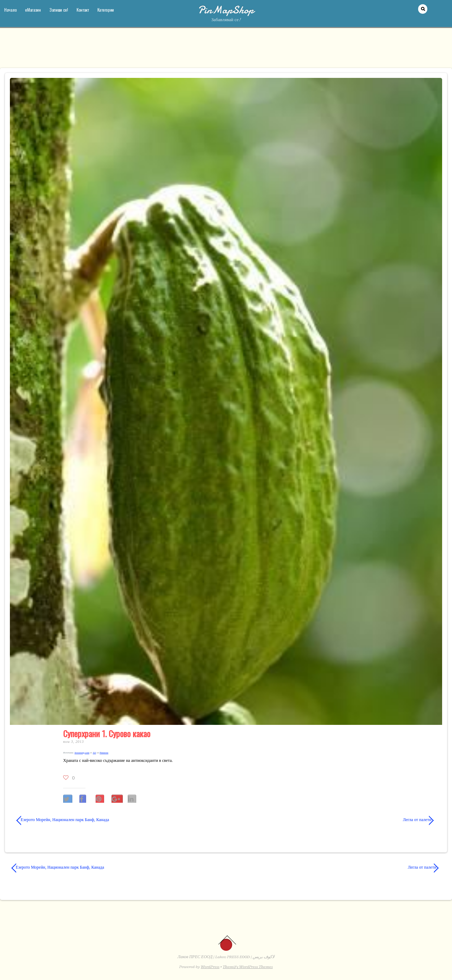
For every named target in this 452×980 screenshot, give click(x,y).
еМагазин (33, 10)
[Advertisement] (226, 51)
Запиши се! (59, 10)
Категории (106, 10)
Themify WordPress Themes (248, 967)
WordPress (210, 967)
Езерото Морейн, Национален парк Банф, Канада (63, 820)
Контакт (83, 10)
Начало (10, 10)
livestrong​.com (82, 753)
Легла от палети (335, 820)
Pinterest (104, 753)
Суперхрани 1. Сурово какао (107, 733)
